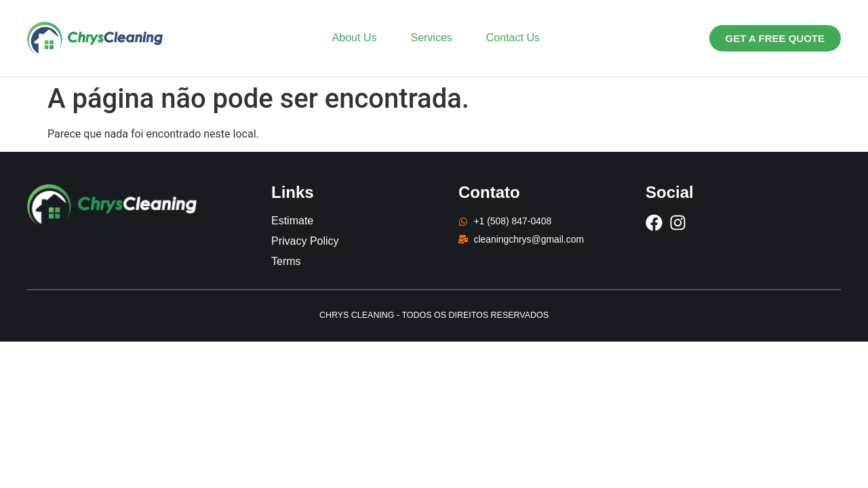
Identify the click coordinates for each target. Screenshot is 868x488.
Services (431, 38)
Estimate (292, 221)
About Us (355, 38)
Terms (286, 261)
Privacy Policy (305, 241)
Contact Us (513, 38)
